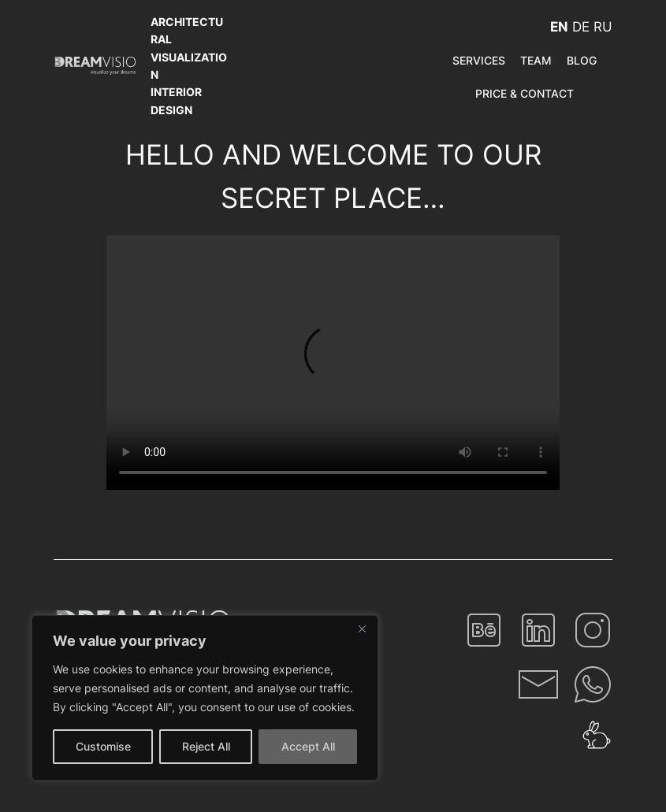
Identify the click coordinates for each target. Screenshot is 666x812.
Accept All (308, 746)
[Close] (362, 628)
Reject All (206, 746)
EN (559, 27)
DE (581, 27)
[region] (205, 698)
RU (603, 27)
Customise (103, 746)
